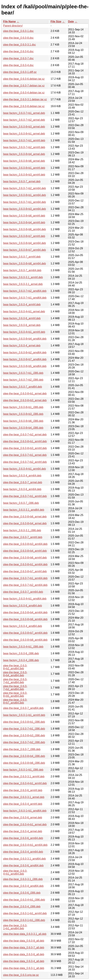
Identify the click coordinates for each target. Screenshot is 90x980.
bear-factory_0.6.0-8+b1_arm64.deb (25, 195)
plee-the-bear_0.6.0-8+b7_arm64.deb (25, 633)
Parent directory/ (13, 26)
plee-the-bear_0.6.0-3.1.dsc (20, 45)
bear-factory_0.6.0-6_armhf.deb (22, 318)
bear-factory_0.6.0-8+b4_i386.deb (23, 428)
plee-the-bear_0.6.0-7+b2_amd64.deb (15, 688)
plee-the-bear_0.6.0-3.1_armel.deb (24, 797)
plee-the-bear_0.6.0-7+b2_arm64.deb (25, 585)
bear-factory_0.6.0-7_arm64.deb (22, 270)
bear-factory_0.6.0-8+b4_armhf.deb (24, 222)
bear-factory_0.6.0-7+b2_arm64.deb (25, 188)
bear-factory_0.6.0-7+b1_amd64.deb (25, 298)
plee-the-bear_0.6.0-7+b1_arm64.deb (25, 578)
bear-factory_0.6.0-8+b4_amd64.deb (25, 339)
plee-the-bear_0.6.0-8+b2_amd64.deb (15, 667)
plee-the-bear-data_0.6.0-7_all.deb (24, 948)
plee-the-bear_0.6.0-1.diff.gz (20, 72)
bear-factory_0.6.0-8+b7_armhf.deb (24, 236)
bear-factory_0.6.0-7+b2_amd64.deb (25, 291)
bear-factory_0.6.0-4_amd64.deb (23, 626)
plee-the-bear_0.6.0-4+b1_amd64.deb (15, 872)
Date (71, 22)
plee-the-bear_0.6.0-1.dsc (18, 31)
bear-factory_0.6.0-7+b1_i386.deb (23, 373)
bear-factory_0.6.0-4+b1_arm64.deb (25, 469)
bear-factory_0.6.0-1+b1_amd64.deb (25, 811)
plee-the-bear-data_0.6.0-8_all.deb (24, 941)
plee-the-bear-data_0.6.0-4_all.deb (24, 961)
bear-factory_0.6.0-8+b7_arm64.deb (25, 250)
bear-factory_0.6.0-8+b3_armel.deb (24, 127)
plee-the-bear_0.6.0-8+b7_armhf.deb (25, 571)
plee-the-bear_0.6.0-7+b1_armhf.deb (25, 496)
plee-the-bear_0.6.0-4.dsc (18, 65)
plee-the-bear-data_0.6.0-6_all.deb (24, 954)
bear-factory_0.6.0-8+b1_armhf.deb (24, 168)
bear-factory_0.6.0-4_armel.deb (22, 346)
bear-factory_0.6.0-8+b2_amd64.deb (25, 352)
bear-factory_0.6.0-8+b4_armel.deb (24, 154)
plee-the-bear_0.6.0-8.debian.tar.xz (24, 106)
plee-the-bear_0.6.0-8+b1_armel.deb (25, 394)
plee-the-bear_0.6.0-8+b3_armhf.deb (25, 448)
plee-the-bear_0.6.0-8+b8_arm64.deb (25, 640)
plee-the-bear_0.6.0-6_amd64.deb (23, 865)
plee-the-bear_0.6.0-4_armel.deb (23, 831)
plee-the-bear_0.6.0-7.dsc (18, 58)
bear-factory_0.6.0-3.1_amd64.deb (24, 510)
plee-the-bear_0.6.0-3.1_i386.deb (23, 879)
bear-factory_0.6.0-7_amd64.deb (23, 387)
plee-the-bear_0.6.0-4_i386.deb (22, 907)
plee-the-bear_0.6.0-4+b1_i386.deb (24, 900)
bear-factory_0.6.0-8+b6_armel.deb (24, 161)
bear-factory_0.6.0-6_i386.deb (21, 653)
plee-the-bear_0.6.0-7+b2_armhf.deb (25, 462)
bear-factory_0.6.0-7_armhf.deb (22, 257)
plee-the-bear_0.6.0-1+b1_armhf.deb (25, 913)
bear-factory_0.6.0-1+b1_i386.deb (23, 770)
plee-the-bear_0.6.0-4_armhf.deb (23, 804)
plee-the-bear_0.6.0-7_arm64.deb (23, 592)
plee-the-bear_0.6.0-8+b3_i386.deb (24, 735)
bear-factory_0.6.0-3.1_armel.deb (23, 284)
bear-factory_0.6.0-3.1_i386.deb (22, 530)
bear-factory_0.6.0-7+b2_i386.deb (23, 380)
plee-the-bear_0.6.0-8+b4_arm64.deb (25, 612)
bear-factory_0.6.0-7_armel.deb (22, 181)
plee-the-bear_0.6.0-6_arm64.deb (23, 838)
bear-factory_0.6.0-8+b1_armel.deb (24, 134)
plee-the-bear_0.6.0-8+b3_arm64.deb (25, 544)
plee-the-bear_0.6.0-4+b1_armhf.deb (25, 783)
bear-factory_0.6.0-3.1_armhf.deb (23, 277)
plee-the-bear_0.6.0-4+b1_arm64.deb (25, 845)
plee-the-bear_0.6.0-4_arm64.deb (23, 852)
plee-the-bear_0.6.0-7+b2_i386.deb (24, 742)
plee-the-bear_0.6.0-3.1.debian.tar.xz (25, 99)
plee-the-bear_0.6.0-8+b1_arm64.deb (25, 564)
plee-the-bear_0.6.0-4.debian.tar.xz (24, 93)
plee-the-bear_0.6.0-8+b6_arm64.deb (25, 619)
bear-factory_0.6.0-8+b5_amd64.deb (25, 366)
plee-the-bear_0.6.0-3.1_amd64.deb (24, 859)
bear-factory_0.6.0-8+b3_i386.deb (23, 414)
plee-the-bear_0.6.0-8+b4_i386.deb (24, 756)
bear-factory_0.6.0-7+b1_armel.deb (24, 113)
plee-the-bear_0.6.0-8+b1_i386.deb (24, 722)
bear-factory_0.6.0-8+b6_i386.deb (23, 421)
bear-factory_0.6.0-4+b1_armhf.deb (24, 332)
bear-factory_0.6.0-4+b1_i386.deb (23, 647)
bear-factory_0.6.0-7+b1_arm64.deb (25, 202)
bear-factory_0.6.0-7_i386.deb (21, 503)
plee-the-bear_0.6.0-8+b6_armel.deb (25, 517)
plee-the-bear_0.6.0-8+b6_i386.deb (24, 763)
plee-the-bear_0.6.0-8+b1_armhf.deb (25, 441)
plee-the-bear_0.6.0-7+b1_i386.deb (24, 729)
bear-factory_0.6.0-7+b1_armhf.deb (24, 140)
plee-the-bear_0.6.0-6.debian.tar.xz (24, 79)
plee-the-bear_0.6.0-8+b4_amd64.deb (15, 674)
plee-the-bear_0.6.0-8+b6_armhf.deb (25, 558)
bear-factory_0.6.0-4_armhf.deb (22, 304)
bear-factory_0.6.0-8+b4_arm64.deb (25, 243)
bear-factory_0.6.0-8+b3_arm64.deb (25, 209)
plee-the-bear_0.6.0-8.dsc (18, 38)
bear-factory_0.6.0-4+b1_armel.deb (24, 311)
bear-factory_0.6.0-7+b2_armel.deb (24, 120)
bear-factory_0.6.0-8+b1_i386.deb (23, 407)
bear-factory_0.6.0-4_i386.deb (21, 660)
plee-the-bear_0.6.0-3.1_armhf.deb (24, 776)
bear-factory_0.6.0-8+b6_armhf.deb (24, 216)
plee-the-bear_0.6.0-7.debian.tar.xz (24, 86)
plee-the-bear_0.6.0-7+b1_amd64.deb (15, 681)
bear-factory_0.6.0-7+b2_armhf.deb (24, 147)
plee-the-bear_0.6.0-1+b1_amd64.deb (15, 927)
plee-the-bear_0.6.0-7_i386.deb (22, 749)
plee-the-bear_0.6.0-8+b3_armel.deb (25, 400)
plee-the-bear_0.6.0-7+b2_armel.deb (25, 435)
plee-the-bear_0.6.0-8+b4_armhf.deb (25, 551)
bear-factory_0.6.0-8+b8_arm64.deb (25, 263)
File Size (56, 22)
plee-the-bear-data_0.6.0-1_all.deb (24, 968)
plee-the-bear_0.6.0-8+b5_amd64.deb (15, 694)
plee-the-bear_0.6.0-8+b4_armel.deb (25, 523)
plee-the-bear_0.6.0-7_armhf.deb (23, 537)
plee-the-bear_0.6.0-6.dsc (18, 51)
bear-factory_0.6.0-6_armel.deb (22, 325)
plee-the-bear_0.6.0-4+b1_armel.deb (25, 824)
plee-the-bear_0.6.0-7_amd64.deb (23, 708)
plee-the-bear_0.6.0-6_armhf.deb (23, 790)
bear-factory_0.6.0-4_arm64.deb (22, 476)
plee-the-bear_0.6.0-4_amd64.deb (23, 886)
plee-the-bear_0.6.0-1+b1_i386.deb (24, 920)
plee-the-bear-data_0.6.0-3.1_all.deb (25, 934)
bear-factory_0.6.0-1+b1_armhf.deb (24, 715)
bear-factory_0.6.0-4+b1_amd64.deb (25, 599)
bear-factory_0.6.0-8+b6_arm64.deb (25, 229)
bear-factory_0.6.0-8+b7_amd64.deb (25, 359)
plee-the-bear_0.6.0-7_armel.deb (23, 482)
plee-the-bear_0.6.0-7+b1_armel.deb (25, 455)
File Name (9, 22)
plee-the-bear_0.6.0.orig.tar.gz (21, 975)
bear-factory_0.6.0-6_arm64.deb (22, 489)
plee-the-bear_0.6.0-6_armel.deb (23, 817)
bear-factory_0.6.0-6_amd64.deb (23, 606)
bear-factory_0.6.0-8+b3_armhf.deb (24, 175)
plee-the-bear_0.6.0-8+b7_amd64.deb (15, 701)
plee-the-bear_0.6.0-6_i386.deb (22, 893)
